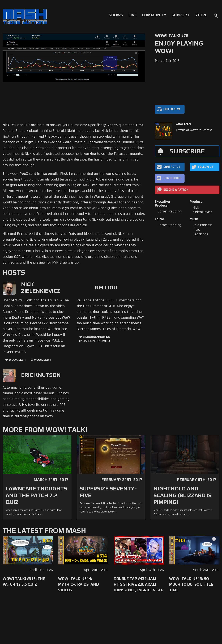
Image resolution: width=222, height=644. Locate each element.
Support (180, 15)
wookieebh (42, 360)
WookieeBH (17, 360)
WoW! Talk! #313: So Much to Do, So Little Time (191, 584)
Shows (116, 15)
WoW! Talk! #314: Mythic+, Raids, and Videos (78, 584)
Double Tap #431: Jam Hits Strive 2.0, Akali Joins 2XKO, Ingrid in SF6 (138, 584)
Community (154, 15)
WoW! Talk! (183, 124)
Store (201, 15)
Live (133, 15)
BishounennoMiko (97, 337)
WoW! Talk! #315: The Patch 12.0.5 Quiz (24, 581)
